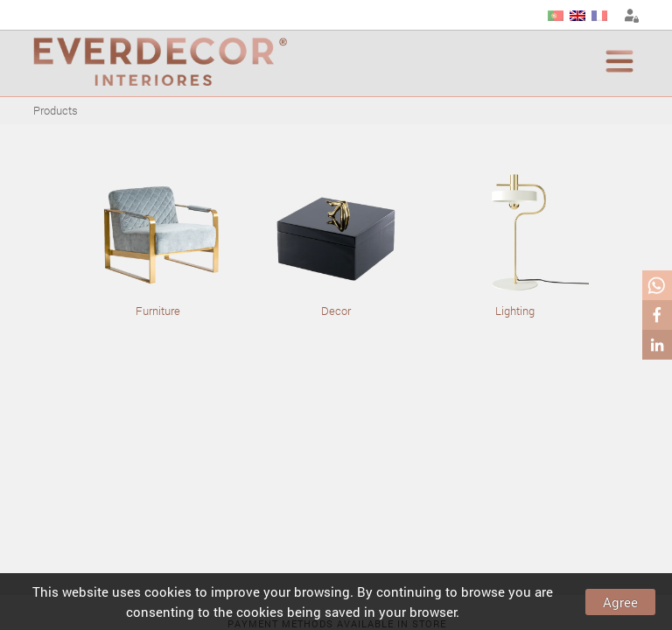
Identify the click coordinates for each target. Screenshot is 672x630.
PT (556, 16)
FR (599, 16)
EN (577, 16)
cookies (168, 591)
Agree (620, 602)
